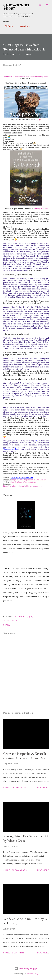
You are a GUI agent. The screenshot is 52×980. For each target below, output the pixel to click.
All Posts (7, 26)
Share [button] (7, 625)
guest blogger (19, 617)
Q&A (30, 617)
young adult (10, 620)
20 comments (19, 788)
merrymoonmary (32, 974)
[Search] (40, 5)
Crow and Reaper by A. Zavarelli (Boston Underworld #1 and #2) (25, 756)
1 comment (18, 953)
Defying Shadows (41, 208)
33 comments (19, 870)
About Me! (24, 26)
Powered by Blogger (26, 968)
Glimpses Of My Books (16, 7)
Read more (43, 788)
